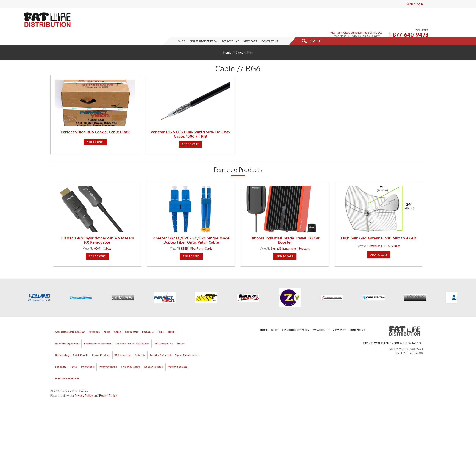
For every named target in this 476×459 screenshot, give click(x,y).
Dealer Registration (203, 29)
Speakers (61, 355)
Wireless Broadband (67, 366)
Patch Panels (81, 343)
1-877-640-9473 (409, 17)
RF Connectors (123, 343)
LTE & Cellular (391, 234)
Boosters (304, 237)
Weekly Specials (154, 355)
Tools (73, 355)
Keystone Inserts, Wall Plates (132, 332)
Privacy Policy (84, 384)
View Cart (250, 29)
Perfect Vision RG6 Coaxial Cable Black (95, 120)
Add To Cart (95, 130)
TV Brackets (88, 355)
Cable (239, 40)
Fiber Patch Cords (201, 237)
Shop (181, 29)
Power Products (101, 343)
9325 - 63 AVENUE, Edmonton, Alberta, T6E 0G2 (356, 15)
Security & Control (160, 343)
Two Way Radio (108, 355)
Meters (181, 332)
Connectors (132, 320)
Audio (107, 320)
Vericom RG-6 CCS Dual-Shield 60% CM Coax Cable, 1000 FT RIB (190, 122)
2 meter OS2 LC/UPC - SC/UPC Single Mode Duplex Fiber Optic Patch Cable (191, 228)
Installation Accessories (97, 332)
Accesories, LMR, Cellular (70, 320)
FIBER (185, 237)
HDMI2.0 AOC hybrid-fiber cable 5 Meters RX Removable (97, 228)
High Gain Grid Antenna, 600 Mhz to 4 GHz (379, 226)
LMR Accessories (163, 332)
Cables (107, 237)
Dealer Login (414, 4)
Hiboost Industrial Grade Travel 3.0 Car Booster (285, 228)
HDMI (97, 237)
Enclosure (148, 320)
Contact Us (270, 29)
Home (227, 40)
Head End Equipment (67, 332)
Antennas (374, 234)
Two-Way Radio (130, 355)
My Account (231, 29)
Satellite (140, 343)
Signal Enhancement (284, 237)
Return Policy (108, 384)
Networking (62, 343)
